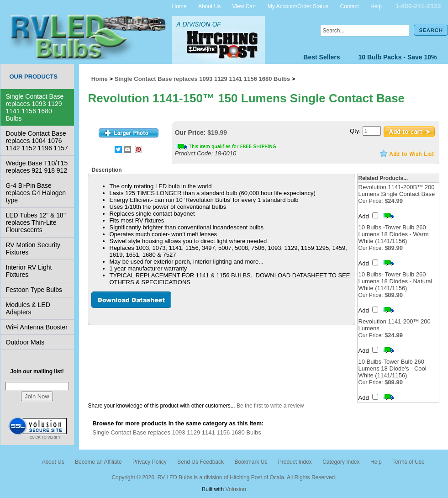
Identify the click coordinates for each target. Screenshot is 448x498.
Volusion (235, 489)
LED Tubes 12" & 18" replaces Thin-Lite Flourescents (36, 223)
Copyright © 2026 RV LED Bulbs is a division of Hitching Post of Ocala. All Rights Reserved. (224, 477)
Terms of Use (408, 462)
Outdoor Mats (25, 342)
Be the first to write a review (270, 406)
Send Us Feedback (200, 462)
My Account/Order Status (298, 6)
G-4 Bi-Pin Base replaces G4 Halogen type (36, 193)
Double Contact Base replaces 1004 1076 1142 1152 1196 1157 (37, 141)
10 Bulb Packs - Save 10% (398, 57)
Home (179, 6)
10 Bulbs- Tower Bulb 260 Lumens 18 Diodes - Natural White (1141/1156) (395, 281)
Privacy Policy (150, 462)
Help (376, 6)
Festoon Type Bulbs (34, 290)
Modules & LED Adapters (28, 308)
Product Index (295, 462)
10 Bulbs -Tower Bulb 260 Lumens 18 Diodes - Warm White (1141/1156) (394, 234)
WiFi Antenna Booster (37, 327)
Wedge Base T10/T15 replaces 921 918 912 (37, 167)
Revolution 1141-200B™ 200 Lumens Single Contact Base (397, 191)
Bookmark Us (251, 462)
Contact (349, 6)
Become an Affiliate (98, 462)
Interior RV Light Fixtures (29, 271)
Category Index (341, 462)
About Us (209, 6)
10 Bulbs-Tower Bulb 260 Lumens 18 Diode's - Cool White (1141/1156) (393, 368)
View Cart (244, 6)
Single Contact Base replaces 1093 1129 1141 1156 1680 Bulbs (35, 107)
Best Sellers (322, 57)
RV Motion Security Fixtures (33, 249)
